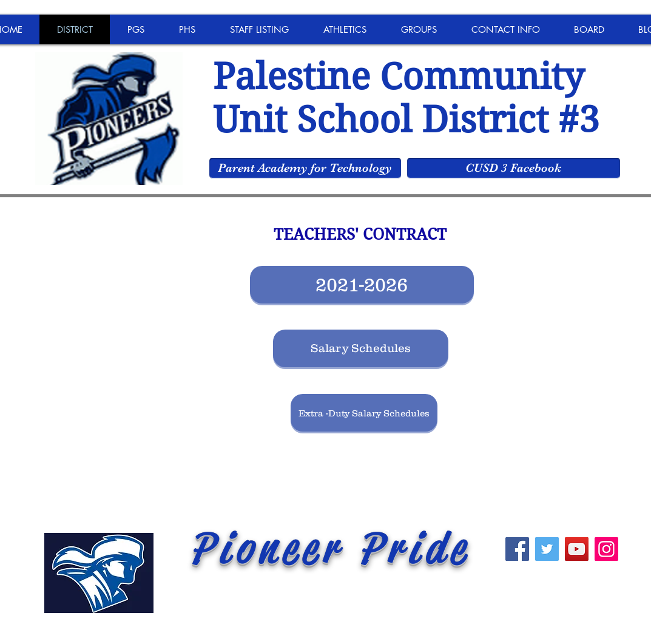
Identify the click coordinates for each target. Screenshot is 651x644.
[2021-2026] (362, 285)
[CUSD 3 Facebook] (514, 168)
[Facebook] (517, 549)
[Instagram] (606, 549)
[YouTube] (577, 549)
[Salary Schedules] (361, 348)
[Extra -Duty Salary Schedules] (364, 413)
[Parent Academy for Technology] (305, 168)
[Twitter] (547, 549)
